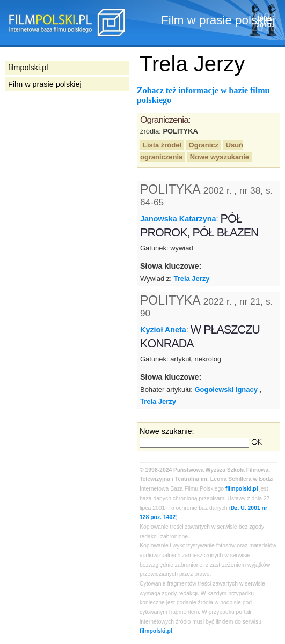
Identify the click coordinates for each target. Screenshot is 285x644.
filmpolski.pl (242, 489)
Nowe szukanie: (167, 431)
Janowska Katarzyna (178, 219)
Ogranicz (204, 145)
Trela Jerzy (192, 279)
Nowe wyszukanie (220, 157)
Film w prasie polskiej (45, 84)
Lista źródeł (162, 145)
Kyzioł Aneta (163, 330)
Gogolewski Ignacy (226, 390)
